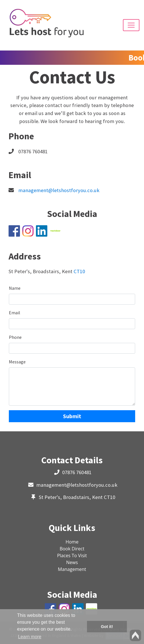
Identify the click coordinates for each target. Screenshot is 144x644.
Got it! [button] (107, 627)
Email (15, 313)
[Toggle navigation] (131, 25)
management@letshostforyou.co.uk (59, 190)
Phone (15, 337)
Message (17, 362)
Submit (72, 416)
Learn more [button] (30, 637)
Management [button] (72, 569)
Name (15, 288)
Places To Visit (72, 556)
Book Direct (72, 549)
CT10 (79, 271)
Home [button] (72, 542)
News (72, 562)
